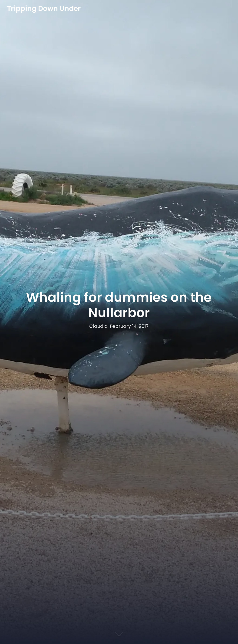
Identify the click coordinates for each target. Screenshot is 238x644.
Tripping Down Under (44, 9)
